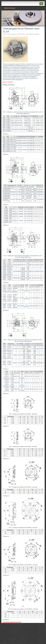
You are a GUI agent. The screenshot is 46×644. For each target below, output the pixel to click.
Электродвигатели (21, 34)
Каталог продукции (12, 34)
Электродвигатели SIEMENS (33, 34)
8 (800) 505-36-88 (12, 24)
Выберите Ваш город (9, 8)
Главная (5, 34)
